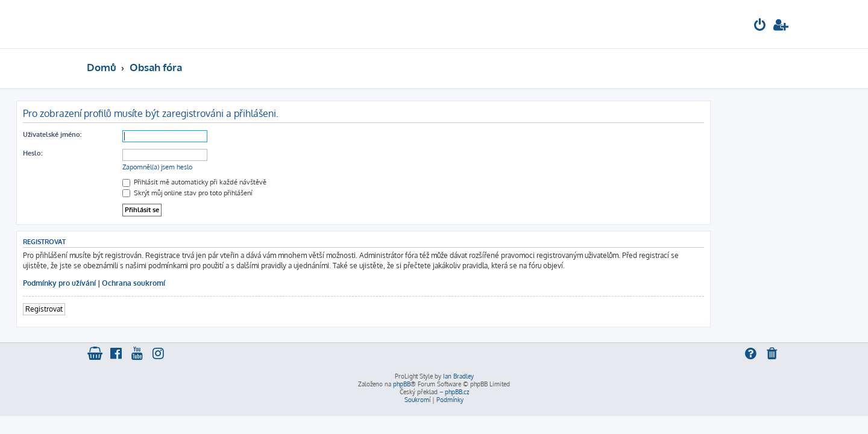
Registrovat (115, 309)
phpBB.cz (457, 392)
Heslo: (103, 153)
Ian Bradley (458, 376)
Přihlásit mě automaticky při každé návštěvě (265, 182)
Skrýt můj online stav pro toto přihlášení (258, 193)
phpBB (402, 384)
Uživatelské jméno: (123, 134)
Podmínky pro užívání (130, 283)
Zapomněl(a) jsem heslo (228, 167)
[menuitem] (760, 26)
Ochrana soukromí (204, 283)
